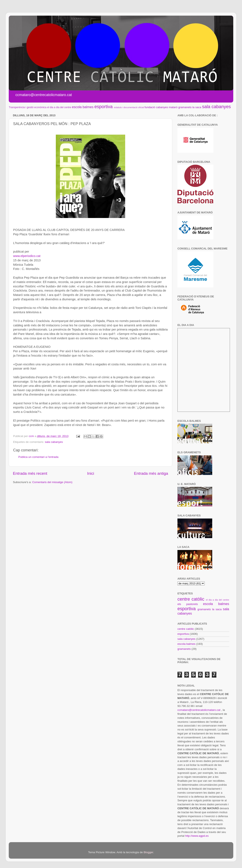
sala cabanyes (216, 107)
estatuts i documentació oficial (129, 107)
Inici (91, 473)
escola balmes (83, 107)
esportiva (104, 107)
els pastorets (188, 604)
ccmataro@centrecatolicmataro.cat (199, 710)
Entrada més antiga (151, 473)
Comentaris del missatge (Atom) (52, 482)
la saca (197, 107)
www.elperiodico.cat (27, 256)
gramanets (185, 107)
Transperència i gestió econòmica (28, 107)
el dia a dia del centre (59, 107)
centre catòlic (191, 599)
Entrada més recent (30, 473)
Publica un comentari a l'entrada (38, 457)
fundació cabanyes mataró (161, 107)
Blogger (148, 852)
